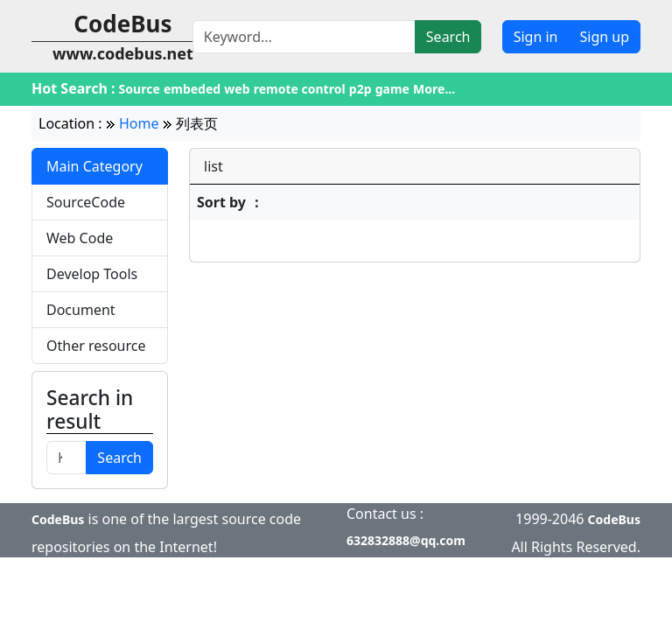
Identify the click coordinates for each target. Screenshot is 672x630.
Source (140, 89)
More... (434, 89)
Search (448, 37)
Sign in (536, 37)
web (237, 89)
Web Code (80, 238)
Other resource (96, 346)
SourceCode (86, 202)
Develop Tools (92, 274)
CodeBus (58, 519)
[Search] (304, 37)
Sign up (604, 37)
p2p (360, 89)
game (392, 89)
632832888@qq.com (406, 540)
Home (139, 123)
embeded (192, 89)
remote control (300, 89)
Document (81, 310)
